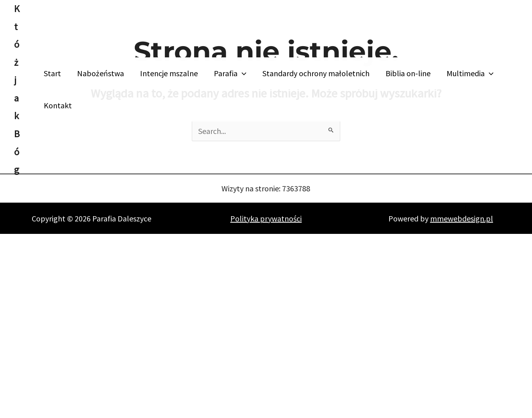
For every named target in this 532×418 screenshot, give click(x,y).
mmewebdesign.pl (462, 218)
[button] (242, 73)
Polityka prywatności (266, 218)
